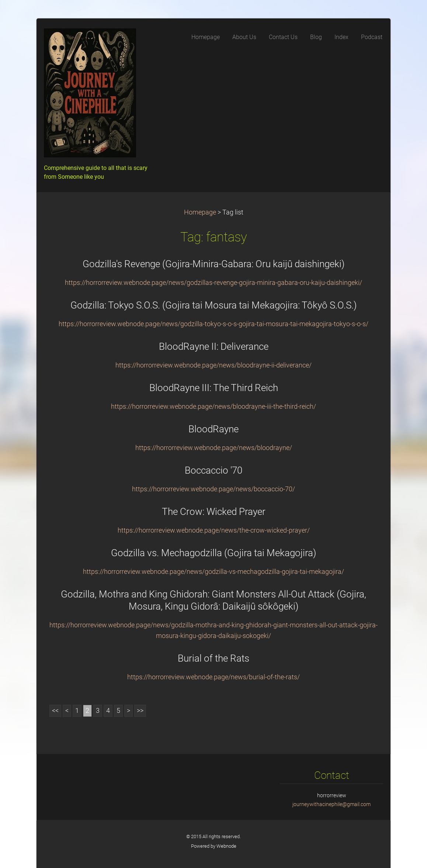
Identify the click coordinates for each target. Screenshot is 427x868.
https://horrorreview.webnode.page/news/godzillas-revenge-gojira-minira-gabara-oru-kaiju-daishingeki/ (213, 283)
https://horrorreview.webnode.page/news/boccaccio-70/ (213, 489)
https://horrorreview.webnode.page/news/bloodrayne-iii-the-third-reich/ (213, 407)
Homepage (200, 212)
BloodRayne (213, 429)
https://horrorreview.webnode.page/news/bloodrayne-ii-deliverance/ (213, 365)
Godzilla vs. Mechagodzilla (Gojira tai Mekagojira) (213, 553)
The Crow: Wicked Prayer (214, 512)
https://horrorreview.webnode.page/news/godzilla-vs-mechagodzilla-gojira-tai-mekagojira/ (213, 572)
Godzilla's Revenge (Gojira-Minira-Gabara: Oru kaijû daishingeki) (213, 264)
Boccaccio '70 (213, 470)
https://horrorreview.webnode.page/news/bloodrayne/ (214, 448)
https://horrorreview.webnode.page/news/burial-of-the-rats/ (213, 677)
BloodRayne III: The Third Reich (214, 388)
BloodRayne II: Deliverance (214, 346)
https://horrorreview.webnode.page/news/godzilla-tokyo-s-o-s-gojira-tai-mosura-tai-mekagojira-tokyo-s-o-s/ (213, 324)
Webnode (226, 846)
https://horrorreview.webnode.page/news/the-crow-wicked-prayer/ (214, 530)
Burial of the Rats (213, 658)
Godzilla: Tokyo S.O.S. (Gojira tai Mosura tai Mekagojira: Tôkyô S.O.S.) (213, 305)
